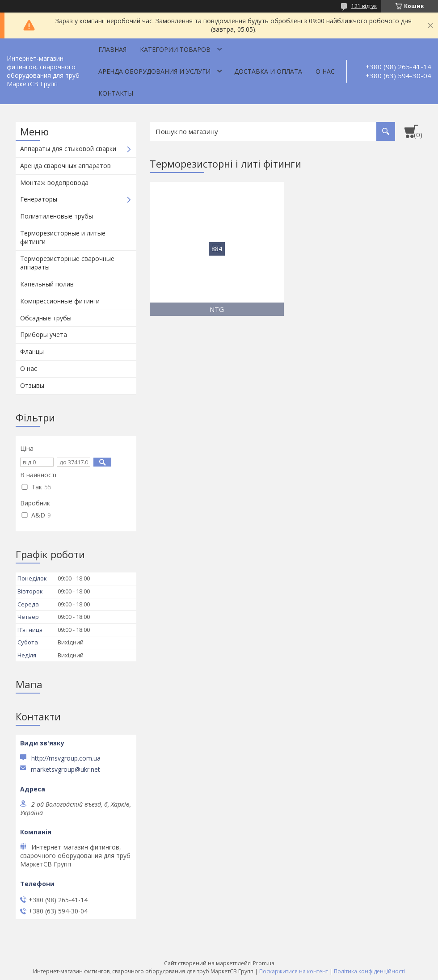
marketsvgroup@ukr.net (65, 770)
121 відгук (364, 6)
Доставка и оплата (268, 71)
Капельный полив (47, 284)
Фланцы (32, 351)
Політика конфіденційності (369, 971)
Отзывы (32, 385)
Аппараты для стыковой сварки (68, 149)
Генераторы (39, 199)
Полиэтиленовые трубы (57, 216)
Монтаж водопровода (54, 183)
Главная (112, 49)
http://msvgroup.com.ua (66, 758)
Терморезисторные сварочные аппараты (67, 263)
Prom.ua (264, 963)
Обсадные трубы (46, 318)
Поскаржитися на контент (294, 971)
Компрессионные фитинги (60, 301)
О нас (325, 71)
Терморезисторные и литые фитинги (63, 237)
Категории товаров (175, 49)
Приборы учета (44, 334)
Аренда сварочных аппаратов (65, 166)
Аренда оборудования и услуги (154, 71)
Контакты (116, 93)
